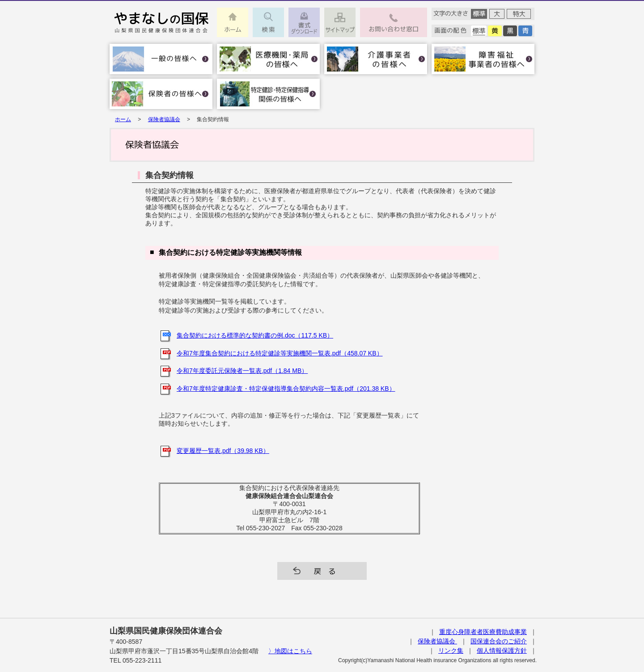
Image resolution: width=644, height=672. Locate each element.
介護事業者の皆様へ (376, 59)
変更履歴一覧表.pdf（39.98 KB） (223, 451)
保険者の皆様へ (161, 94)
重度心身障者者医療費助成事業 (483, 632)
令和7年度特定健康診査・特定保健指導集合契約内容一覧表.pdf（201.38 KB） (286, 389)
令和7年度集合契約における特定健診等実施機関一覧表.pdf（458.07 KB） (280, 353)
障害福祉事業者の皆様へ (483, 59)
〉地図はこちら (290, 651)
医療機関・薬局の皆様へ (268, 59)
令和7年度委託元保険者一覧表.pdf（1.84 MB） (242, 371)
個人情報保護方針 (502, 651)
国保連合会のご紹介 (499, 641)
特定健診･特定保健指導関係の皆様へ (268, 94)
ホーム (123, 119)
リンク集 (451, 651)
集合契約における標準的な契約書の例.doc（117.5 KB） (255, 335)
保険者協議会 (164, 119)
